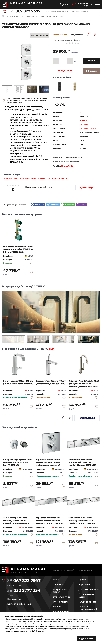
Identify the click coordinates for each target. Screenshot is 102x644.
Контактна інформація (19, 604)
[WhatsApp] (68, 205)
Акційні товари (61, 612)
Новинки (58, 607)
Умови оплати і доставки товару (66, 161)
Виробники (84, 584)
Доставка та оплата (89, 589)
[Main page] (25, 570)
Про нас (83, 580)
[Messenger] (38, 205)
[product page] (18, 230)
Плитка (57, 580)
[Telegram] (53, 205)
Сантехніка (59, 584)
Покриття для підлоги (60, 591)
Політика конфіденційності (88, 608)
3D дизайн (65, 166)
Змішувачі (84, 124)
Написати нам (15, 599)
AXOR (83, 112)
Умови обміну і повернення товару (67, 157)
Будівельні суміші (62, 597)
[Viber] (82, 205)
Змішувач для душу (88, 128)
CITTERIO (84, 120)
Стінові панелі (60, 602)
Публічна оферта (87, 602)
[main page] (23, 4)
